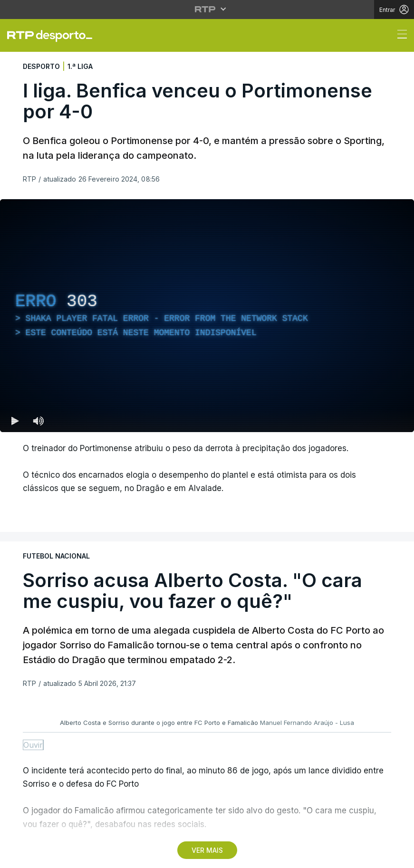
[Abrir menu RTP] (207, 9)
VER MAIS (207, 850)
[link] (54, 36)
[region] (207, 316)
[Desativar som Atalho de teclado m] (38, 421)
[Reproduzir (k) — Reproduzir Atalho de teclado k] (15, 421)
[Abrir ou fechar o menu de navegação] (399, 36)
